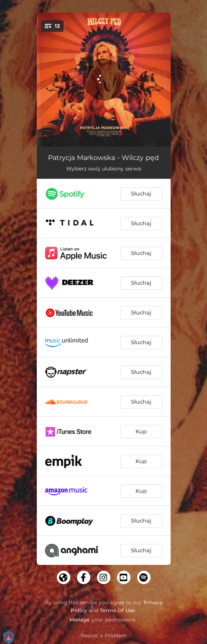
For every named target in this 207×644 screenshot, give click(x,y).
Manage (80, 620)
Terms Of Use (118, 610)
